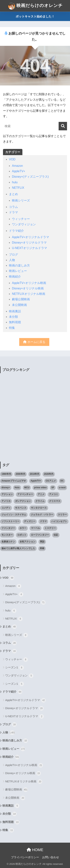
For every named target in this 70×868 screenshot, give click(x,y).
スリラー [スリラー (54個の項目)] (62, 515)
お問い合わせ (51, 857)
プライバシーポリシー (25, 857)
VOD (12, 159)
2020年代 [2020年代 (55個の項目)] (49, 474)
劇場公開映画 (21, 299)
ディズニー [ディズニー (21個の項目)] (30, 521)
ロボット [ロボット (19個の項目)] (22, 535)
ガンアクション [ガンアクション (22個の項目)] (23, 501)
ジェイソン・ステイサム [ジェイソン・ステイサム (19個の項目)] (14, 515)
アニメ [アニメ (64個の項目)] (41, 494)
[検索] (63, 126)
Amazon (17, 166)
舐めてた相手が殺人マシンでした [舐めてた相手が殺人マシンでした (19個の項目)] (18, 548)
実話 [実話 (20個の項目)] (42, 542)
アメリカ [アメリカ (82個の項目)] (6, 501)
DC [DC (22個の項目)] (62, 481)
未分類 (13, 317)
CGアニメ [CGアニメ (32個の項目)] (51, 481)
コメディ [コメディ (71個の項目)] (6, 508)
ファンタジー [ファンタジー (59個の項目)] (8, 528)
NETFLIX (18, 188)
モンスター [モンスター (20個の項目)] (7, 535)
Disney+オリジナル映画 (28, 288)
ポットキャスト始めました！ (35, 16)
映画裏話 (15, 311)
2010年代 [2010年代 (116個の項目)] (35, 474)
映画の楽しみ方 (19, 265)
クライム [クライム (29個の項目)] (40, 501)
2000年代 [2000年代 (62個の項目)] (20, 474)
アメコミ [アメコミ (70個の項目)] (54, 494)
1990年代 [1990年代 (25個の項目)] (6, 474)
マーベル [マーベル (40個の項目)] (35, 528)
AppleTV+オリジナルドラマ (31, 237)
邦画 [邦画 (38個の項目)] (42, 548)
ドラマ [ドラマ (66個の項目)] (43, 521)
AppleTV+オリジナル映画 (29, 283)
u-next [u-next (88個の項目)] (62, 488)
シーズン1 (15, 668)
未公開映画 (19, 305)
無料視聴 (15, 322)
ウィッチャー (21, 219)
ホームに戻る (34, 342)
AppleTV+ (19, 171)
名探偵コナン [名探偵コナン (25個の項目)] (8, 542)
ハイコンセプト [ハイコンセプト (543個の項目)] (59, 521)
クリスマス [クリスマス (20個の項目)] (55, 501)
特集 (12, 328)
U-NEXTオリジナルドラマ (29, 248)
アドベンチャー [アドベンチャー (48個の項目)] (25, 494)
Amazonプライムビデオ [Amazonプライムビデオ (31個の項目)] (14, 481)
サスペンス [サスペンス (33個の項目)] (21, 508)
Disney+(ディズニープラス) (30, 177)
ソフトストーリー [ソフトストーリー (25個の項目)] (10, 521)
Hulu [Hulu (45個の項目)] (17, 488)
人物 (12, 260)
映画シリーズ (21, 200)
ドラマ (13, 212)
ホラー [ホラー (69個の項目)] (23, 528)
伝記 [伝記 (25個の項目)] (56, 535)
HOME (35, 850)
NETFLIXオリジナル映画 (29, 294)
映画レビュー (18, 271)
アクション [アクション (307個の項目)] (7, 494)
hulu (15, 182)
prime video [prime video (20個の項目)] (40, 488)
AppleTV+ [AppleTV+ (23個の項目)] (36, 481)
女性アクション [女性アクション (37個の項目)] (27, 542)
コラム (13, 207)
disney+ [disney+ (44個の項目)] (6, 488)
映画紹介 (15, 277)
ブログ (13, 255)
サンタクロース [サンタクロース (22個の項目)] (39, 508)
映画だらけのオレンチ (36, 6)
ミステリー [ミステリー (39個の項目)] (50, 528)
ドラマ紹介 (16, 231)
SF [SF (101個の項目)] (53, 488)
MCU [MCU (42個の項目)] (27, 488)
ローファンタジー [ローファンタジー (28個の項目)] (40, 535)
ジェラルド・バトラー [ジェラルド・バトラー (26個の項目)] (42, 515)
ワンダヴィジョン (24, 224)
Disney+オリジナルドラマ (29, 243)
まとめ (13, 194)
